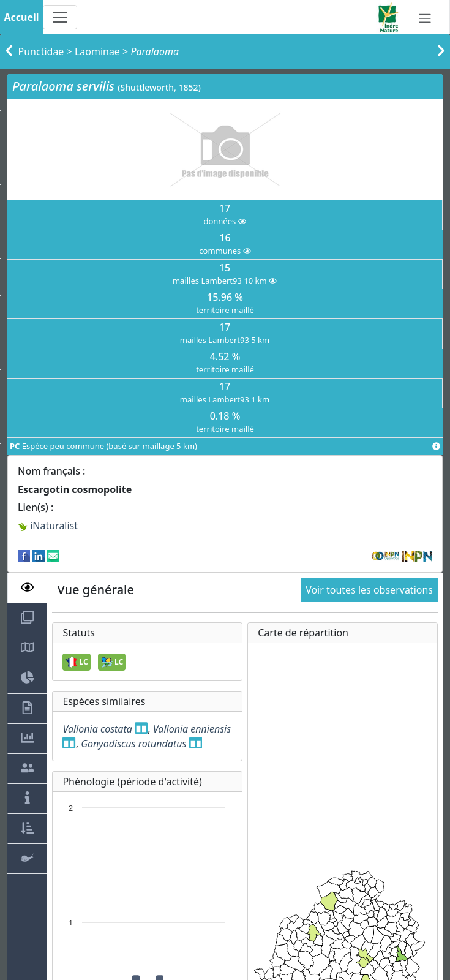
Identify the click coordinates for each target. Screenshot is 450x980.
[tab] (27, 588)
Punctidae (41, 51)
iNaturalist (48, 526)
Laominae (97, 51)
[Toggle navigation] (60, 17)
